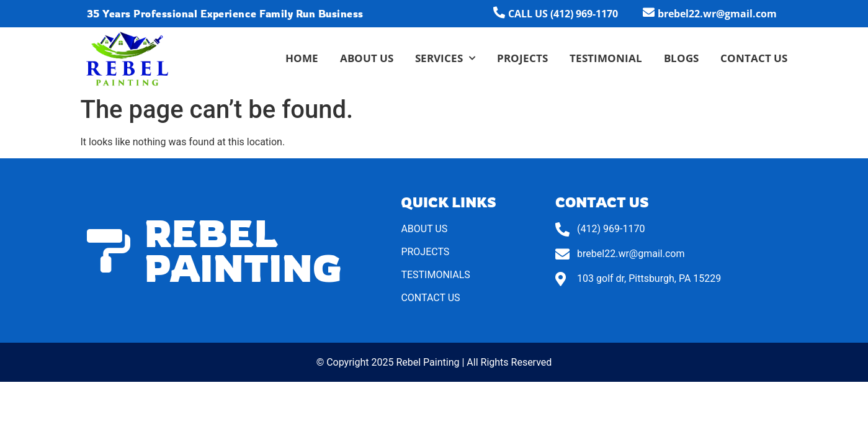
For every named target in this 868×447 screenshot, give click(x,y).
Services (445, 58)
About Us (367, 58)
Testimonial (606, 58)
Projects (522, 58)
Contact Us (754, 58)
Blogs (681, 58)
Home (302, 58)
